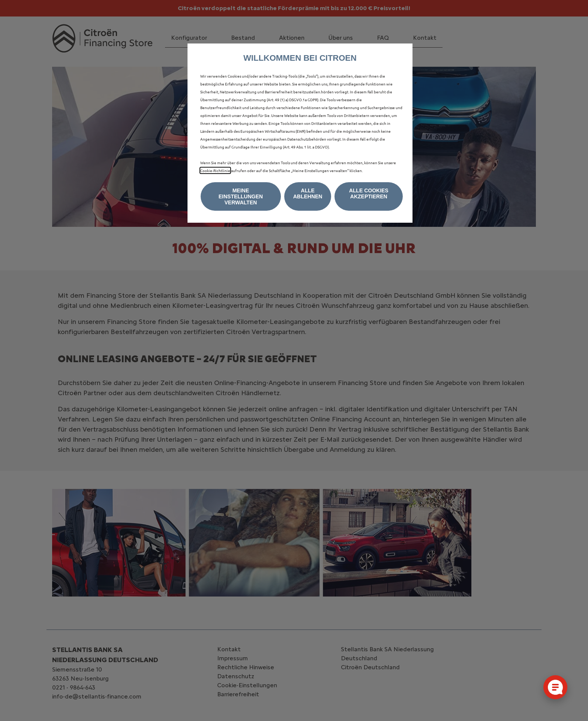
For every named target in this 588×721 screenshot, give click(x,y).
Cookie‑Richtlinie (215, 170)
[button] (241, 196)
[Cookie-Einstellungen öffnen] (555, 687)
